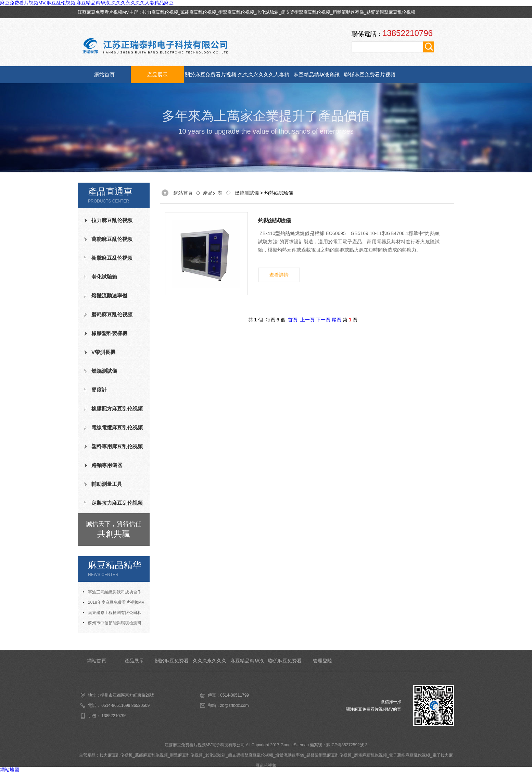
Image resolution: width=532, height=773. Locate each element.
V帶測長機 (103, 352)
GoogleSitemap (295, 745)
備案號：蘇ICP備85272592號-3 (339, 745)
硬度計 (99, 390)
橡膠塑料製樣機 (109, 333)
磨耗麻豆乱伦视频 (112, 314)
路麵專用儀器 (107, 465)
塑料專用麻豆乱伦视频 (117, 446)
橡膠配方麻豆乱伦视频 (117, 409)
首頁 (293, 320)
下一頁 (323, 320)
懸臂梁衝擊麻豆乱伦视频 (391, 12)
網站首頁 (104, 75)
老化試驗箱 (268, 12)
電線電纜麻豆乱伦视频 (117, 427)
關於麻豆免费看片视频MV (211, 77)
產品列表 (213, 193)
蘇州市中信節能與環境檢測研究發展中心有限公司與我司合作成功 (114, 624)
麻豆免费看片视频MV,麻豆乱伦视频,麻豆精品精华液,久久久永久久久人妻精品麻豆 (87, 3)
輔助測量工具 (107, 484)
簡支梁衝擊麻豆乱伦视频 (306, 12)
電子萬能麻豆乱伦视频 (409, 755)
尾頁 (337, 320)
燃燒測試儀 (104, 371)
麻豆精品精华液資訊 (316, 75)
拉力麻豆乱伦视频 (160, 12)
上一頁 (307, 320)
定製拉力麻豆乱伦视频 (117, 503)
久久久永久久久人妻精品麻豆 (264, 77)
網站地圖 (10, 770)
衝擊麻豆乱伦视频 (236, 12)
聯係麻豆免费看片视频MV (370, 77)
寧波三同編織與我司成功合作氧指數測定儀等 (112, 593)
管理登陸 (322, 661)
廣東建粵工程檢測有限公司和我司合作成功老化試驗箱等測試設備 (114, 614)
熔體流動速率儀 (348, 12)
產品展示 (157, 75)
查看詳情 (279, 275)
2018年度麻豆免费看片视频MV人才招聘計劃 (114, 604)
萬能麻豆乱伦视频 (198, 12)
